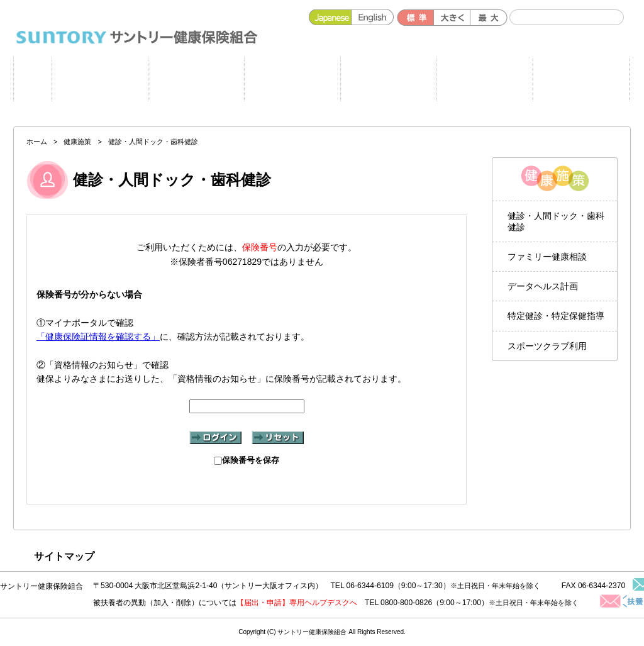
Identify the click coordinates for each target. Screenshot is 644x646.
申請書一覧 (100, 79)
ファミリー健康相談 (547, 257)
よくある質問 (581, 79)
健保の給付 (292, 79)
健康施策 (196, 79)
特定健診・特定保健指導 (556, 316)
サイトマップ (64, 556)
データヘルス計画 (543, 286)
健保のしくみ (388, 79)
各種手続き (485, 79)
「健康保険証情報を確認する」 (98, 337)
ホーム (33, 79)
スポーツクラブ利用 (547, 346)
